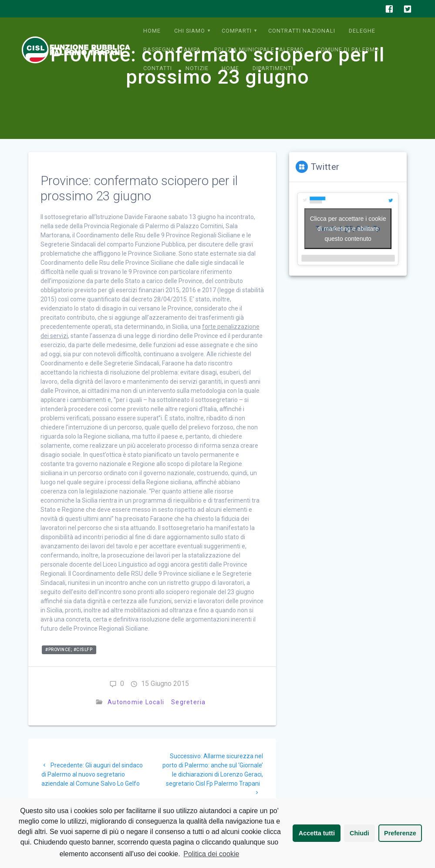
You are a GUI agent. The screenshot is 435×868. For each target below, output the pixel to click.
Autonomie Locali (136, 702)
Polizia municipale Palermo (259, 49)
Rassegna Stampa (172, 49)
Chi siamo (190, 31)
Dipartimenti (273, 68)
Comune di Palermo (348, 49)
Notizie (197, 68)
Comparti (237, 31)
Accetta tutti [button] (317, 833)
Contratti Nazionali (302, 31)
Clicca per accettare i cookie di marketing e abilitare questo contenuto (348, 229)
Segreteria (189, 702)
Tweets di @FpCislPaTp (348, 229)
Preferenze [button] (400, 833)
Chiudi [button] (359, 833)
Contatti (158, 68)
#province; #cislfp (69, 650)
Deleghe (362, 31)
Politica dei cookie (211, 854)
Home (152, 31)
